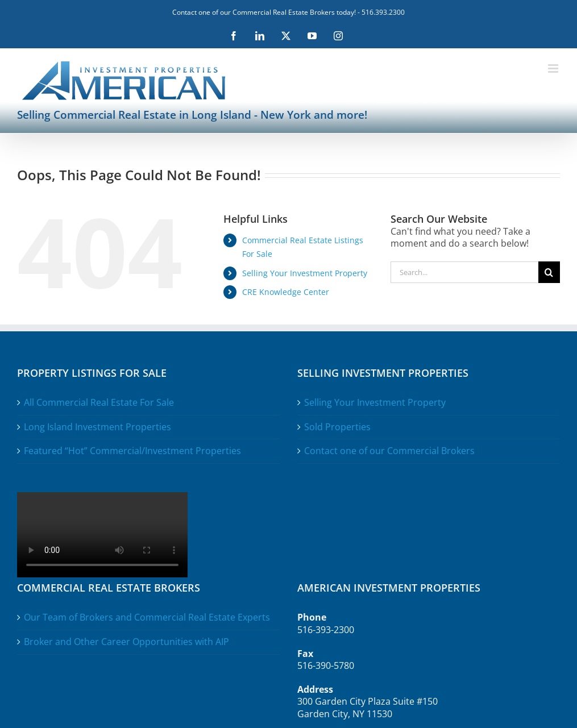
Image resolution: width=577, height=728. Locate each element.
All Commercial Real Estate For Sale (99, 403)
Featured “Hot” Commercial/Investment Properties (132, 451)
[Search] (549, 272)
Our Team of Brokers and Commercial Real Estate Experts (147, 617)
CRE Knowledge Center (286, 292)
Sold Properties (337, 427)
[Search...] (464, 272)
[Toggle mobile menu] (554, 68)
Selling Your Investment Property (305, 273)
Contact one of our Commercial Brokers (389, 451)
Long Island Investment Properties (97, 427)
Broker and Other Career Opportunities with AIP (126, 642)
